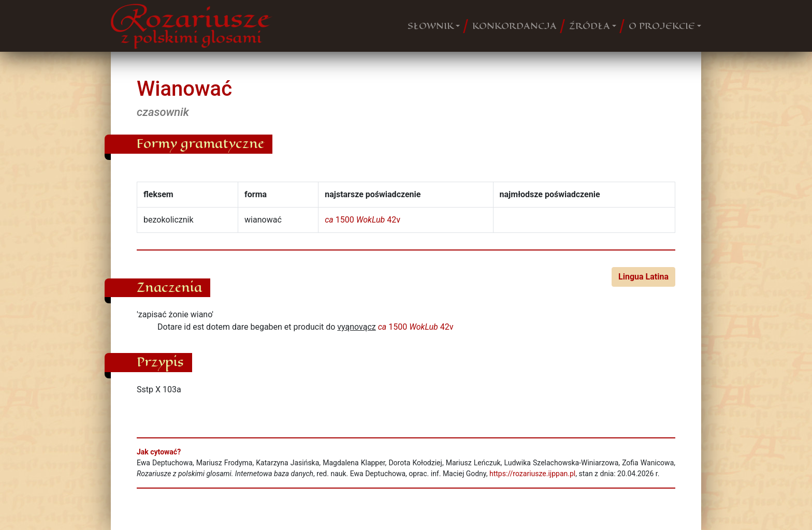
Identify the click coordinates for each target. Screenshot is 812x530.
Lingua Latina (643, 277)
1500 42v (363, 220)
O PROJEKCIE (662, 26)
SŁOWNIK (431, 26)
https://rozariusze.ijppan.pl (532, 474)
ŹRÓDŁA (590, 26)
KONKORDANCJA (514, 26)
